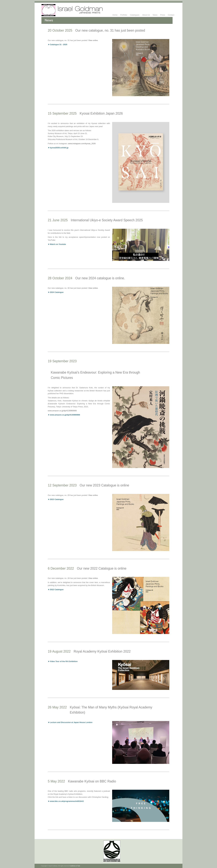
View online (93, 40)
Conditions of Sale (75, 866)
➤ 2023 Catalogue (56, 499)
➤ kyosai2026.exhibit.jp (58, 148)
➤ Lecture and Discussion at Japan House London (70, 722)
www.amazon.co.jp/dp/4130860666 (62, 411)
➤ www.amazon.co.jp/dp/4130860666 (64, 415)
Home (115, 15)
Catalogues (135, 15)
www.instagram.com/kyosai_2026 (82, 143)
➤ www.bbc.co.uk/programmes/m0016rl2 (66, 801)
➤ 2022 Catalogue (56, 589)
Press (162, 15)
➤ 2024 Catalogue (56, 292)
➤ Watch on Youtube (57, 244)
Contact (171, 15)
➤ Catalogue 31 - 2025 (58, 44)
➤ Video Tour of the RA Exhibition (63, 661)
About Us (146, 15)
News (155, 15)
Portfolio (124, 15)
